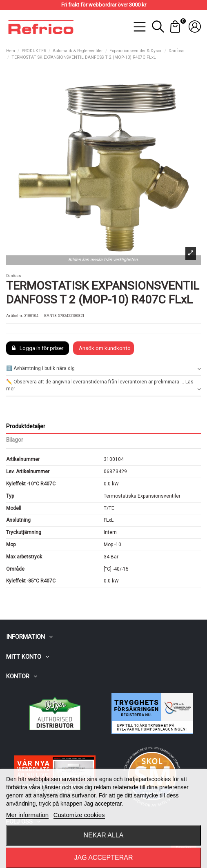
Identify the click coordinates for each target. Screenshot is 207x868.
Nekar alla (104, 835)
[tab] (103, 369)
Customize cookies (79, 815)
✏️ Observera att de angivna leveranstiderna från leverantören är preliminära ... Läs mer (103, 386)
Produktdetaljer (26, 426)
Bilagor (15, 440)
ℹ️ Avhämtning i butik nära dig (103, 369)
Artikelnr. (15, 316)
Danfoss (14, 276)
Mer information (27, 815)
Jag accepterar (103, 858)
